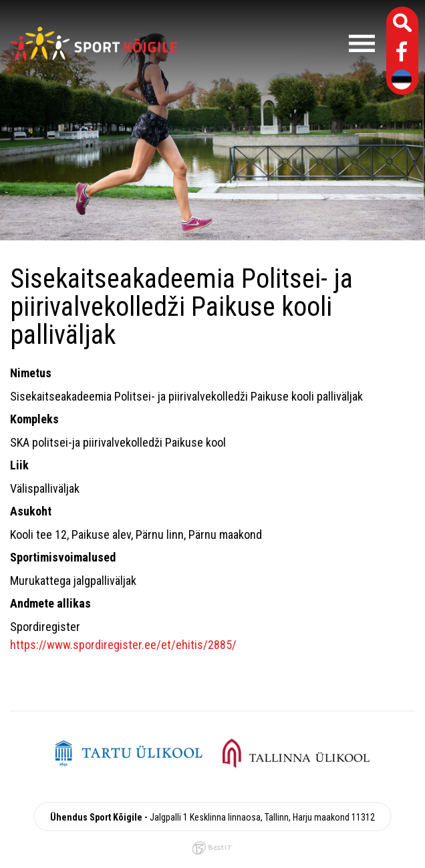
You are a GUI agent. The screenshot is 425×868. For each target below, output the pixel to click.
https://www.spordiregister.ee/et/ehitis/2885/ (123, 645)
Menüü (283, 43)
